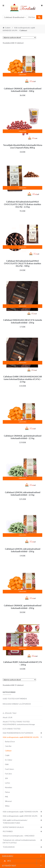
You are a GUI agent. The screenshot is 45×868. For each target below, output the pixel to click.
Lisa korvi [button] (22, 75)
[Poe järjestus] (19, 38)
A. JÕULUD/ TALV (10, 713)
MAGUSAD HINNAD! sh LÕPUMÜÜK (17, 704)
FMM (7, 765)
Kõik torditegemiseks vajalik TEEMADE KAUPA (20, 812)
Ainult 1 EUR (7, 717)
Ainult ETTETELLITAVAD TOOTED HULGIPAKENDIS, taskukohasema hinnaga (19, 723)
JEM (6, 778)
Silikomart (8, 801)
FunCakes (8, 774)
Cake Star (8, 746)
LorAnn (7, 783)
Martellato (9, 788)
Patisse (7, 792)
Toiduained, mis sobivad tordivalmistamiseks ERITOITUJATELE (19, 841)
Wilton (7, 806)
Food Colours (9, 769)
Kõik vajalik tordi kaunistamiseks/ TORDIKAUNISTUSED (15, 821)
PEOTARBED (8, 831)
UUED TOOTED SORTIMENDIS (15, 699)
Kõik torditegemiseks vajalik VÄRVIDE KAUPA (20, 816)
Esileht (8, 28)
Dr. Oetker (9, 760)
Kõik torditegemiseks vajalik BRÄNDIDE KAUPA (21, 737)
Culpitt (7, 755)
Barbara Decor (10, 742)
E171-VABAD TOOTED (12, 729)
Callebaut (8, 751)
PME (7, 797)
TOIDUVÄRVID (9, 847)
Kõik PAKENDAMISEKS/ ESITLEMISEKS (18, 733)
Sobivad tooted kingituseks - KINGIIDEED (19, 836)
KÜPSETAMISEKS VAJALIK (13, 827)
